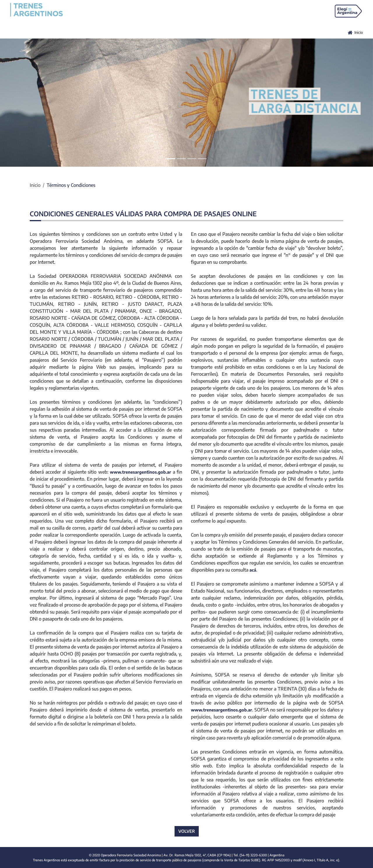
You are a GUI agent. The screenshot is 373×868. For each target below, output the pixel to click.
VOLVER (187, 831)
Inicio (35, 185)
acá (253, 570)
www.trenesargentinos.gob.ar (140, 472)
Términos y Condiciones (71, 185)
